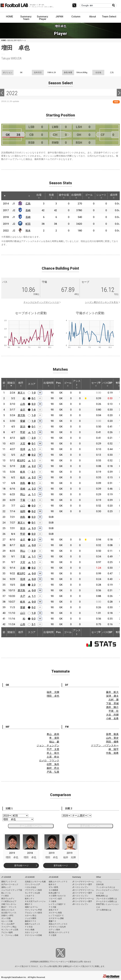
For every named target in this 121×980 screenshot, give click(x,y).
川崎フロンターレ (9, 904)
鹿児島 (21, 415)
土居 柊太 (53, 757)
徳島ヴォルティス (32, 924)
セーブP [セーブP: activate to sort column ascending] (96, 384)
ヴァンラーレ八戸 (32, 884)
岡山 (23, 494)
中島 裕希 (112, 753)
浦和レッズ (6, 887)
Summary (77, 877)
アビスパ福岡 (7, 932)
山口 (23, 506)
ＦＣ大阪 (52, 907)
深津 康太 (112, 696)
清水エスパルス (8, 910)
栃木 (23, 477)
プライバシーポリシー (59, 962)
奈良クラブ (53, 910)
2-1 (34, 472)
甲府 (23, 432)
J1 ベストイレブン (80, 887)
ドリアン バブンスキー (105, 745)
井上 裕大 (53, 753)
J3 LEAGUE (54, 877)
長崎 (28, 210)
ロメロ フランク (49, 761)
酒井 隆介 (112, 707)
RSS (116, 102)
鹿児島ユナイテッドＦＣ (59, 932)
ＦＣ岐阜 (52, 901)
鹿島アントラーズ (9, 882)
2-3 (34, 540)
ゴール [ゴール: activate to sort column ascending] (89, 196)
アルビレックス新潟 (33, 913)
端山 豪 (54, 742)
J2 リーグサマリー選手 (82, 893)
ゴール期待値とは (104, 910)
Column (76, 17)
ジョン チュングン (48, 745)
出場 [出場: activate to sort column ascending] (39, 196)
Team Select (109, 17)
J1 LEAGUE (6, 877)
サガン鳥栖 (30, 930)
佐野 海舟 (53, 764)
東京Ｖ (21, 393)
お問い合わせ (84, 962)
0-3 (34, 404)
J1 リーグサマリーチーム (83, 882)
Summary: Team (26, 18)
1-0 (34, 393)
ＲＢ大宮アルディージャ (35, 901)
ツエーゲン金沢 (55, 899)
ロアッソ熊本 (54, 930)
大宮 (23, 444)
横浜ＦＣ (29, 904)
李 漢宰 (54, 738)
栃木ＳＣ (52, 884)
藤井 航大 (112, 692)
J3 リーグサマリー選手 (82, 901)
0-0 (34, 545)
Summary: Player (43, 18)
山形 (23, 404)
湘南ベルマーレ (32, 907)
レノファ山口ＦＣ (56, 916)
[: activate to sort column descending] (5, 196)
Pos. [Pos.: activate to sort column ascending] (59, 384)
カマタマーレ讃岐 (56, 918)
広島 (28, 204)
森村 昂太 (53, 768)
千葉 (23, 500)
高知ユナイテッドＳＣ (58, 924)
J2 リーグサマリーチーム (83, 890)
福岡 (23, 438)
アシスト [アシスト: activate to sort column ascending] (77, 384)
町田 (28, 224)
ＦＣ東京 (5, 896)
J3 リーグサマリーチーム (83, 899)
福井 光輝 (53, 692)
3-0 (34, 551)
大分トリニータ (32, 932)
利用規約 (35, 962)
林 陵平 (114, 749)
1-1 (34, 432)
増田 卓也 (53, 696)
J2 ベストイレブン (80, 896)
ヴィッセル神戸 (8, 924)
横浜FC (21, 460)
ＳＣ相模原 (53, 890)
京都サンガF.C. (7, 916)
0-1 (34, 398)
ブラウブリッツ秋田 (33, 890)
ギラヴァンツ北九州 (57, 927)
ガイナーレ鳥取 (55, 913)
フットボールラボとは (106, 887)
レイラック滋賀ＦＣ (57, 904)
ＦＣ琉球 (52, 935)
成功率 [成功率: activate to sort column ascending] (114, 196)
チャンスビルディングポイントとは (41, 302)
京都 (23, 466)
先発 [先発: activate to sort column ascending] (51, 196)
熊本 (28, 231)
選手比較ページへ (90, 826)
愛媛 (23, 421)
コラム (99, 882)
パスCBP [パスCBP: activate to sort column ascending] (107, 384)
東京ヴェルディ (8, 899)
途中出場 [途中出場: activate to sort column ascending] (64, 196)
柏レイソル (6, 893)
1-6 (34, 410)
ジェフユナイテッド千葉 (12, 890)
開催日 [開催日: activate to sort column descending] (11, 384)
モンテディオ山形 (32, 893)
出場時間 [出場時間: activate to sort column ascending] (76, 196)
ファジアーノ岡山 (9, 927)
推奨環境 (44, 962)
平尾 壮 (114, 711)
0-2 (34, 455)
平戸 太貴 (53, 749)
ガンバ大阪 (6, 918)
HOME (10, 17)
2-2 (34, 466)
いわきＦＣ (30, 896)
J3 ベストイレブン (80, 904)
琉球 (23, 449)
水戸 (23, 455)
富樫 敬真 (112, 734)
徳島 (23, 483)
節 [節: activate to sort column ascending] (4, 384)
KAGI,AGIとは (102, 896)
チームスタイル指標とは (107, 901)
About (93, 17)
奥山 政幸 (53, 734)
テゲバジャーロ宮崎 (33, 935)
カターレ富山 (31, 916)
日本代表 (100, 884)
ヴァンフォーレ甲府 (33, 910)
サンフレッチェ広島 (10, 930)
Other (99, 877)
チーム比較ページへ (31, 826)
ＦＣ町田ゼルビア (9, 901)
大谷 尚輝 (112, 715)
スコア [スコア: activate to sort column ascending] (32, 384)
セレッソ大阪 (7, 921)
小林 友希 (112, 718)
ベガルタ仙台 (31, 887)
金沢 (23, 410)
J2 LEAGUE (30, 877)
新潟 (23, 427)
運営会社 (73, 962)
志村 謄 (114, 700)
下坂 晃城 (112, 703)
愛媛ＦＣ (52, 921)
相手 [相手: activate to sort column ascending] (21, 384)
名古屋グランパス (9, 913)
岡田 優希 (112, 742)
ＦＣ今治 (29, 927)
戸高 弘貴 (53, 772)
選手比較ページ (21, 866)
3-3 (34, 528)
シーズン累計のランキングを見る (101, 302)
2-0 (34, 438)
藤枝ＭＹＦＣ (31, 921)
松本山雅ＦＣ (54, 893)
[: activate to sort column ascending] (11, 196)
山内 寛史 (112, 738)
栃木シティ (30, 899)
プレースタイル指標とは (107, 899)
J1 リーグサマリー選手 (82, 884)
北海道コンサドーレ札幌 (35, 882)
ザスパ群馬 (53, 887)
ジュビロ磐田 (31, 918)
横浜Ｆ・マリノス (9, 907)
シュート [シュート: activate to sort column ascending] (101, 196)
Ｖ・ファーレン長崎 (10, 935)
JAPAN (59, 17)
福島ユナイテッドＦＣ (58, 882)
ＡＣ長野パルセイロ (57, 896)
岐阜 (23, 472)
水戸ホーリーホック (10, 884)
